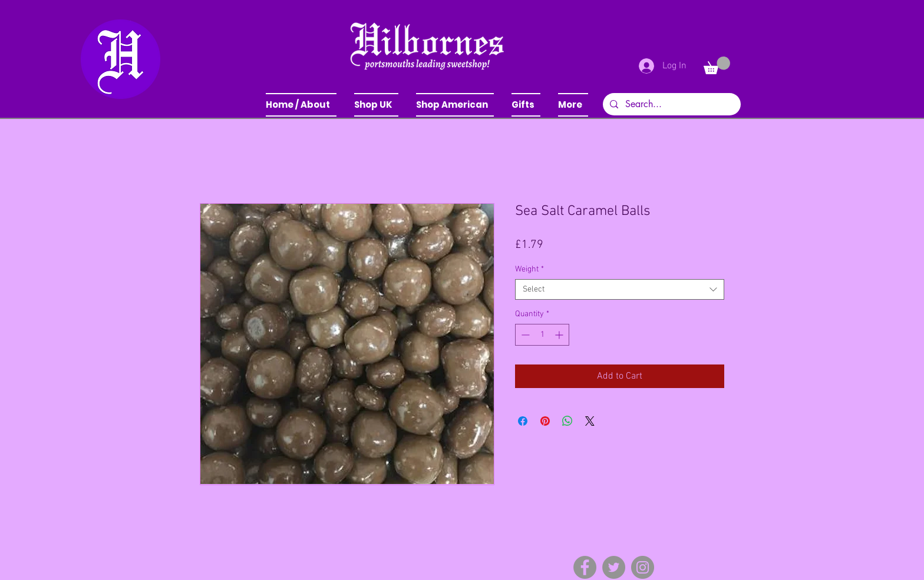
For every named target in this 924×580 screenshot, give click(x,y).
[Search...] (671, 104)
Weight (529, 269)
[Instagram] (643, 567)
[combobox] (620, 289)
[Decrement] (524, 335)
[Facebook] (585, 567)
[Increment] (560, 335)
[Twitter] (614, 567)
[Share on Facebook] (523, 421)
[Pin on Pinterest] (545, 421)
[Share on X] (590, 421)
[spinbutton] (542, 335)
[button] (376, 105)
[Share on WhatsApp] (567, 421)
